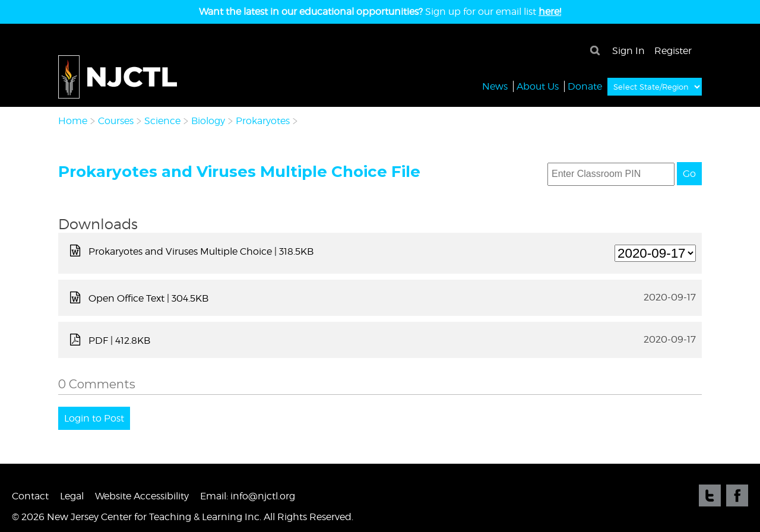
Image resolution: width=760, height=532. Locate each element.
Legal (72, 496)
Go (689, 174)
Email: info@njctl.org (248, 496)
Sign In (628, 51)
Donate (585, 86)
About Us (538, 86)
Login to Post (94, 418)
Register (673, 51)
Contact (30, 496)
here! (550, 12)
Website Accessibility (142, 496)
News (495, 86)
